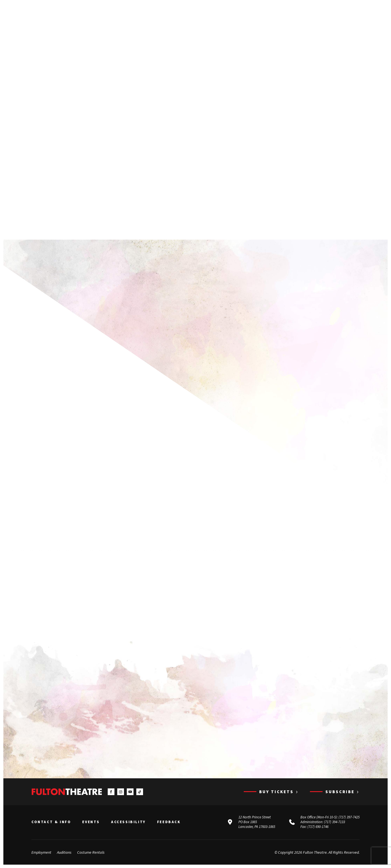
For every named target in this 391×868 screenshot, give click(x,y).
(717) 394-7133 (334, 822)
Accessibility (128, 822)
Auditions (64, 852)
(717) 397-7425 (349, 817)
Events (91, 822)
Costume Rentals (91, 852)
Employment (41, 852)
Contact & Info (51, 822)
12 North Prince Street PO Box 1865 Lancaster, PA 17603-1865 (257, 822)
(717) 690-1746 (318, 827)
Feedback (169, 822)
